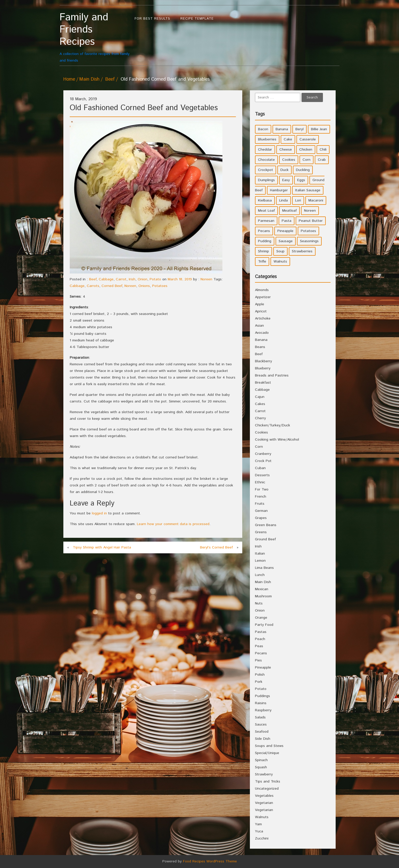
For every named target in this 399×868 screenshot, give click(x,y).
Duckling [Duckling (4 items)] (303, 170)
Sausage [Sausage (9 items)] (286, 241)
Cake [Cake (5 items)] (288, 139)
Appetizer (263, 297)
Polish (260, 675)
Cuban (260, 468)
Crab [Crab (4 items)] (322, 160)
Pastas (261, 632)
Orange (261, 618)
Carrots (93, 286)
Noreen (206, 279)
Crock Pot (263, 461)
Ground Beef (265, 539)
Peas (259, 646)
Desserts (262, 475)
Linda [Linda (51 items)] (283, 200)
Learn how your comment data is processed (173, 524)
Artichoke (263, 319)
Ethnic (260, 482)
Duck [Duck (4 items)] (284, 170)
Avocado (262, 333)
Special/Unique (267, 753)
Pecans (261, 653)
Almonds (262, 290)
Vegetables (264, 796)
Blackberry (263, 361)
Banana (261, 340)
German (261, 511)
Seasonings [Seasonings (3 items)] (309, 241)
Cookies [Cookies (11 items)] (289, 160)
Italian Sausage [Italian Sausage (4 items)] (308, 190)
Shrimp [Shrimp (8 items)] (263, 251)
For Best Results (152, 19)
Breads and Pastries (272, 375)
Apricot (261, 311)
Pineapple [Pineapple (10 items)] (285, 231)
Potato (155, 279)
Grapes (261, 518)
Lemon (260, 561)
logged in (99, 513)
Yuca (259, 831)
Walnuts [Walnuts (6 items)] (280, 262)
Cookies (261, 432)
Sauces (261, 725)
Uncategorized (267, 789)
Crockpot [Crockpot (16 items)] (266, 170)
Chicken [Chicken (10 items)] (306, 150)
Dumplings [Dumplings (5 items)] (266, 180)
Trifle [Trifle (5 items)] (262, 262)
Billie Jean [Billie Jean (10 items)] (319, 129)
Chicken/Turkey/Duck (273, 425)
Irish (132, 279)
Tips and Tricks (268, 782)
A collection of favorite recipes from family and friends (95, 37)
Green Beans (266, 525)
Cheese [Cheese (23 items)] (286, 150)
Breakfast (263, 383)
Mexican (262, 589)
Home (69, 79)
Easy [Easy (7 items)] (286, 180)
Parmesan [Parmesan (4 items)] (266, 221)
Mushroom (263, 596)
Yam (258, 824)
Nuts (259, 603)
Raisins (261, 703)
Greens (261, 532)
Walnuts (262, 817)
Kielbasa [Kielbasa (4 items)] (265, 200)
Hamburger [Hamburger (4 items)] (279, 190)
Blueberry (263, 368)
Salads (260, 717)
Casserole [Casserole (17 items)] (308, 139)
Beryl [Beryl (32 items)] (300, 129)
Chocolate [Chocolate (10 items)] (266, 160)
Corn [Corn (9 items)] (307, 160)
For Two (262, 489)
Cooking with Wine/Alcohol (277, 440)
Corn (259, 447)
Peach (260, 639)
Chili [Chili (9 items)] (323, 150)
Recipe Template (197, 19)
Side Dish (263, 739)
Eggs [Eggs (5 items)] (301, 180)
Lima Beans (264, 568)
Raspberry (263, 710)
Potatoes (160, 286)
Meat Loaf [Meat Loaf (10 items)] (266, 211)
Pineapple (263, 668)
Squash (261, 767)
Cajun (260, 397)
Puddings (262, 696)
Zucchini (262, 838)
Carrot (121, 279)
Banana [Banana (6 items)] (282, 129)
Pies (258, 660)
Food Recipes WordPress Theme (210, 861)
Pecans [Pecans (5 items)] (264, 231)
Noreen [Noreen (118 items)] (310, 211)
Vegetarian (264, 803)
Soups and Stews (269, 746)
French (261, 497)
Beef (110, 79)
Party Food (264, 625)
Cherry (260, 418)
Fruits (260, 504)
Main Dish (89, 79)
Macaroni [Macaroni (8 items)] (316, 200)
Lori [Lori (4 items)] (298, 200)
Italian (260, 554)
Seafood (262, 732)
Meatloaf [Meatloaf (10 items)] (289, 211)
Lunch (260, 575)
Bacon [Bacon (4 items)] (263, 129)
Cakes (260, 404)
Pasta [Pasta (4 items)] (287, 221)
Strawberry (264, 774)
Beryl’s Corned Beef (216, 547)
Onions (144, 286)
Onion (142, 279)
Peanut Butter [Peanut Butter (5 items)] (311, 221)
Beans (260, 347)
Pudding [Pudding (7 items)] (265, 241)
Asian (259, 326)
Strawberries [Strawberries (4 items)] (302, 251)
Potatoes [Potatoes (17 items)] (308, 231)
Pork (259, 682)
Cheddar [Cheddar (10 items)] (265, 150)
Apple (260, 304)
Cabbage (106, 279)
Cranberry (263, 454)
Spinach (261, 760)
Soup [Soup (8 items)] (280, 251)
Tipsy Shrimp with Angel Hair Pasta (102, 547)
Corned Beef (112, 286)
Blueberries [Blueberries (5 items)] (267, 139)
